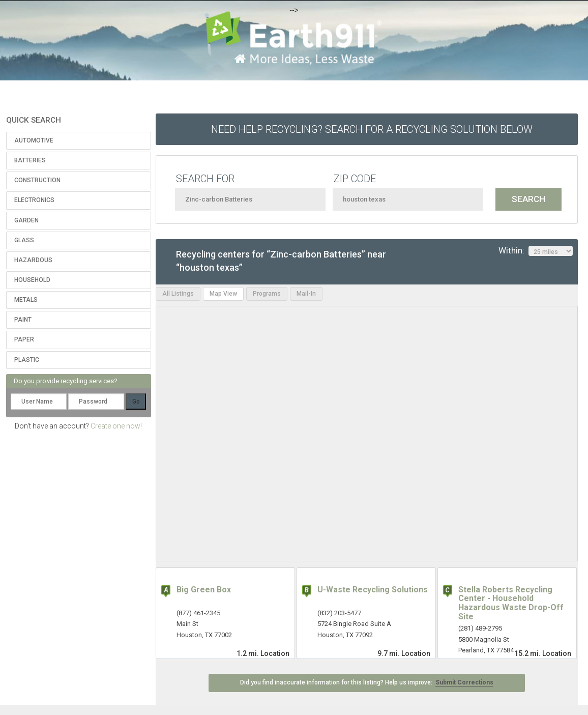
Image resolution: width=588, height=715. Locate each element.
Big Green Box (204, 590)
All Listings (178, 294)
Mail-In (306, 294)
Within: (536, 251)
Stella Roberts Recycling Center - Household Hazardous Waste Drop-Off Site (511, 603)
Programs (267, 294)
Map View (223, 294)
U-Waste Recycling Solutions (373, 590)
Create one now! (116, 426)
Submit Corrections (464, 682)
